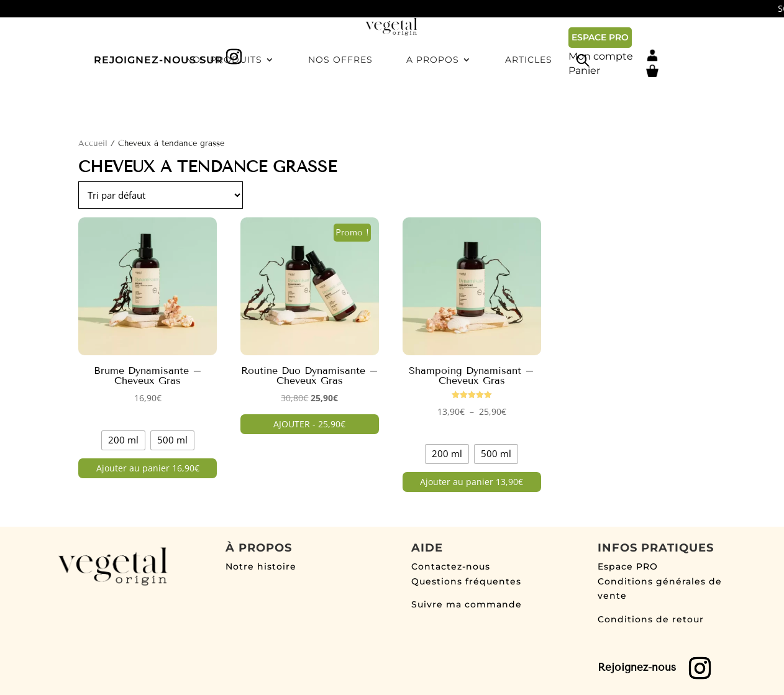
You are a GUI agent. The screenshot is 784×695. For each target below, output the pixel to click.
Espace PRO (628, 566)
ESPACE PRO (600, 37)
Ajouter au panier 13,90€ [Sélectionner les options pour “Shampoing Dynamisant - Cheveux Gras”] (472, 482)
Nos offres (340, 105)
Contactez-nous (451, 566)
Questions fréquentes (466, 581)
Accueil (93, 143)
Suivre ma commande (467, 604)
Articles (529, 105)
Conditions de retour (651, 619)
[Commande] (161, 195)
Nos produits (224, 105)
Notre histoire (261, 566)
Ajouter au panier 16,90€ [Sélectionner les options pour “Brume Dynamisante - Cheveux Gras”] (148, 468)
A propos (433, 105)
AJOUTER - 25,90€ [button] (309, 424)
